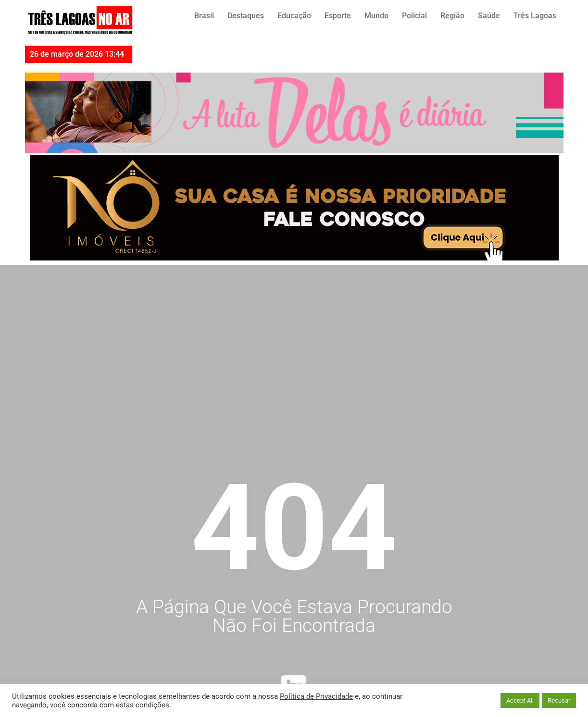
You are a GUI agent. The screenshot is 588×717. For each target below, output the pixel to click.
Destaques (246, 16)
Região (452, 16)
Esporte (338, 16)
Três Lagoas (535, 16)
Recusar (559, 700)
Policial (414, 16)
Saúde (489, 16)
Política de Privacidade (316, 696)
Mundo (376, 16)
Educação (294, 16)
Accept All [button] (520, 700)
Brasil (204, 16)
